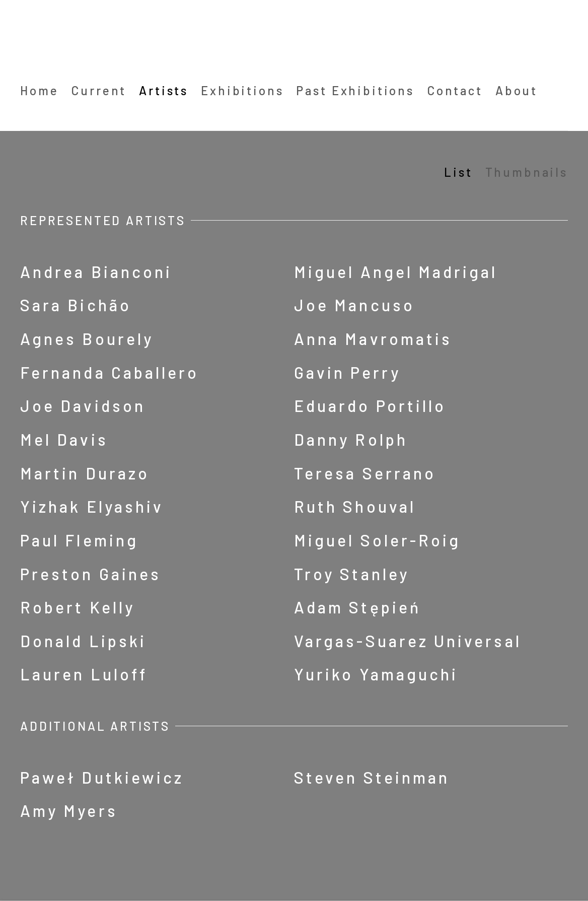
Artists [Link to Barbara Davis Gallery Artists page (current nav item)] (164, 90)
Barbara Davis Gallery (106, 40)
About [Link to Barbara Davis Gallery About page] (517, 90)
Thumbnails (527, 172)
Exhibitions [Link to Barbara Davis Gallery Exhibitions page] (242, 90)
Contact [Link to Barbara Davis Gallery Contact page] (455, 90)
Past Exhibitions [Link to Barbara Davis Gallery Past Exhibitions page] (355, 90)
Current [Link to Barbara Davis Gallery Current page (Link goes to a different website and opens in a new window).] (99, 90)
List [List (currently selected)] (458, 172)
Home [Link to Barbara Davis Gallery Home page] (39, 90)
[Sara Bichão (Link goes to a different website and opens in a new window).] (152, 305)
